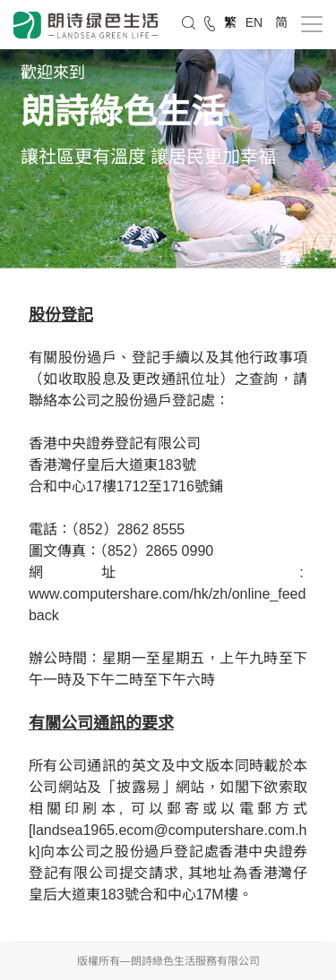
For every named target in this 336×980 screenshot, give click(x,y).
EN (256, 22)
